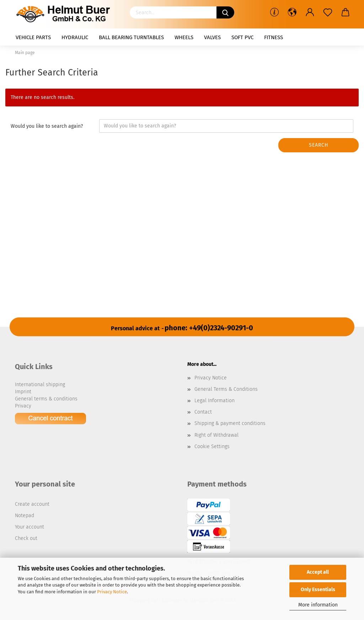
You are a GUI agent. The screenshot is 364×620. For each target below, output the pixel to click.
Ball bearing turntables (131, 37)
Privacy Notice (112, 592)
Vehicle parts (33, 37)
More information (318, 605)
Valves (212, 37)
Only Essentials (318, 590)
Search (319, 145)
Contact (203, 412)
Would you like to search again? (47, 126)
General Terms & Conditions (226, 389)
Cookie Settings (212, 446)
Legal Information (215, 401)
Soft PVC (242, 37)
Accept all (318, 572)
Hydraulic (75, 37)
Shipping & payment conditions (230, 423)
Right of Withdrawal (216, 435)
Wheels (184, 37)
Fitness (274, 37)
